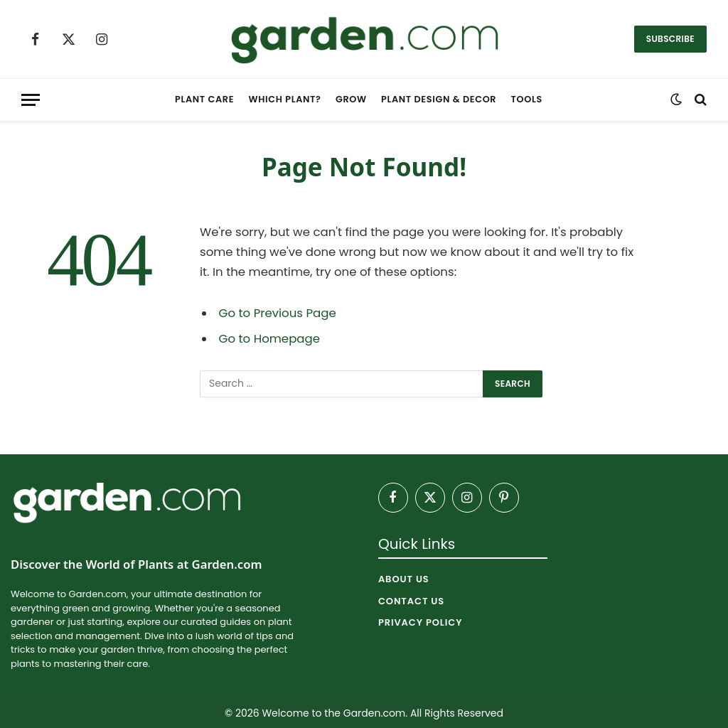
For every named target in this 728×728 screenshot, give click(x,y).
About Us (404, 579)
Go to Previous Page (278, 313)
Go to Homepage (269, 339)
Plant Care (204, 99)
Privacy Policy (420, 622)
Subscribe (670, 39)
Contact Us (411, 601)
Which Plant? (285, 99)
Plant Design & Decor (439, 99)
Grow (351, 99)
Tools (527, 99)
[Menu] (31, 100)
